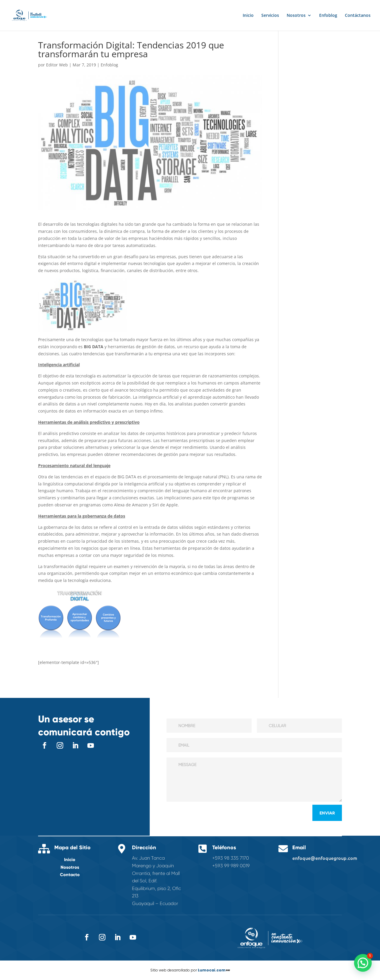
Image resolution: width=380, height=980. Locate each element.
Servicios (270, 16)
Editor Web (57, 65)
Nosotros (296, 16)
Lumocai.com (212, 970)
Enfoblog (328, 16)
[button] (363, 963)
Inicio (248, 16)
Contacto (70, 875)
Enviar (327, 813)
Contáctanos (358, 16)
